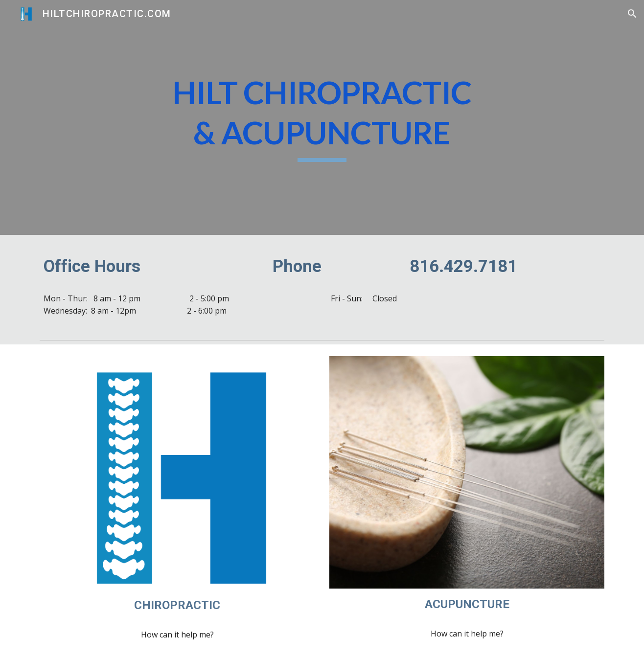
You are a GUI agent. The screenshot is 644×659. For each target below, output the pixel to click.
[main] (322, 117)
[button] (632, 14)
